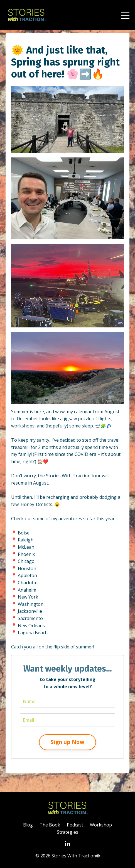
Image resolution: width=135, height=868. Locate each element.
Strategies (67, 832)
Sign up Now (67, 742)
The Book (50, 825)
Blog (28, 825)
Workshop (101, 825)
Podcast (75, 825)
